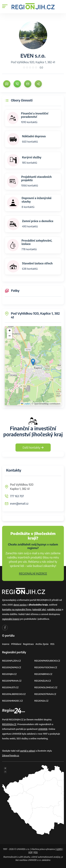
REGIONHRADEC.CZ (12, 701)
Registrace (28, 644)
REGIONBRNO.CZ (43, 674)
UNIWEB (43, 729)
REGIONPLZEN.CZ (12, 661)
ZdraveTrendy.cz (11, 755)
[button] (33, 362)
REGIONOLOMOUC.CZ (46, 687)
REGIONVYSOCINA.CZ (46, 667)
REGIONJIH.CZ (9, 674)
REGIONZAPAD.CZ (12, 667)
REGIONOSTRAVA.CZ (45, 694)
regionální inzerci (11, 619)
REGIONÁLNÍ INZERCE (33, 574)
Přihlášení (16, 644)
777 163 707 (17, 496)
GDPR (59, 849)
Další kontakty (33, 448)
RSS (52, 644)
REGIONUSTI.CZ (10, 687)
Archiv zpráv (42, 644)
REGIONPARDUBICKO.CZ (47, 661)
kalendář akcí (39, 609)
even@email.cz (19, 504)
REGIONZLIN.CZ (43, 681)
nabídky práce (54, 609)
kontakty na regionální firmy (17, 609)
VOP (30, 852)
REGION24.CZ (41, 701)
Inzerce (6, 644)
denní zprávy (20, 605)
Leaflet (25, 404)
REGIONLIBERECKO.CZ (14, 694)
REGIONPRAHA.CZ (12, 681)
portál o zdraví (28, 751)
